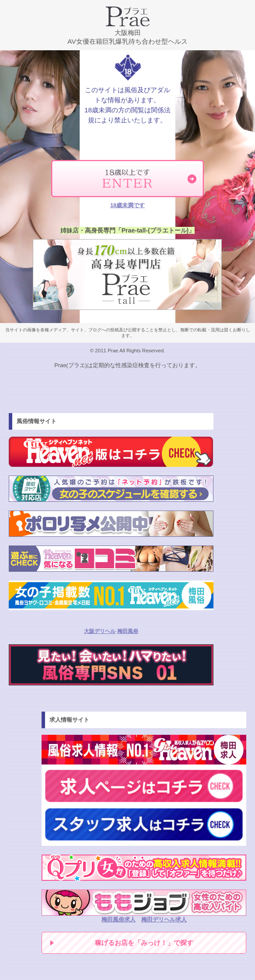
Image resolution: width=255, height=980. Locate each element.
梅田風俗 (128, 631)
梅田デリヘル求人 (164, 919)
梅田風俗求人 (119, 919)
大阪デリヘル (100, 631)
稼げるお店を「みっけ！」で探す (144, 943)
